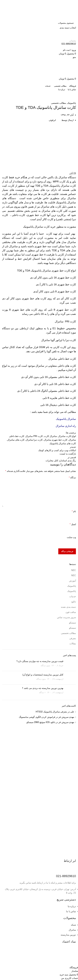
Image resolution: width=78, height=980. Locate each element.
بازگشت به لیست (68, 454)
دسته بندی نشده (68, 607)
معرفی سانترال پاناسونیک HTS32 (51, 712)
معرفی (73, 638)
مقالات (73, 644)
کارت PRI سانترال (34, 436)
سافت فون (71, 612)
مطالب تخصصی (65, 100)
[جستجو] (39, 23)
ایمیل (73, 524)
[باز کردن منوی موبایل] (74, 57)
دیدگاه (72, 478)
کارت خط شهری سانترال (56, 440)
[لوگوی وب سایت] (62, 10)
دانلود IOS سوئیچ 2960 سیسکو (41, 722)
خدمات (73, 596)
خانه (75, 100)
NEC (74, 570)
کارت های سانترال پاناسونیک (63, 443)
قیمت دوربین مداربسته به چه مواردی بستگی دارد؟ (40, 661)
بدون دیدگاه (45, 665)
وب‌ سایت (71, 537)
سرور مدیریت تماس (66, 617)
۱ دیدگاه (42, 692)
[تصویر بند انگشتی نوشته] (71, 664)
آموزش (55, 100)
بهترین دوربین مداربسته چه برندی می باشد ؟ (43, 688)
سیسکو (72, 623)
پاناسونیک (47, 100)
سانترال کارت (50, 436)
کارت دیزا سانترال (34, 440)
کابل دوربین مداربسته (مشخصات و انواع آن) (43, 675)
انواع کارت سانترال (67, 436)
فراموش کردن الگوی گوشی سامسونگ (37, 717)
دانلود (73, 602)
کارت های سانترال (16, 440)
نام (74, 511)
